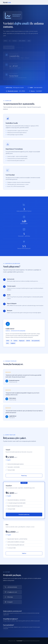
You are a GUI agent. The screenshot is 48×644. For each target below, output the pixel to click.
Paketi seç (24, 476)
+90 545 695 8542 (11, 587)
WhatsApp (9, 597)
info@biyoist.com (11, 592)
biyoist (7, 2)
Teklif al (24, 553)
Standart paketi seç (24, 514)
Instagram (9, 602)
